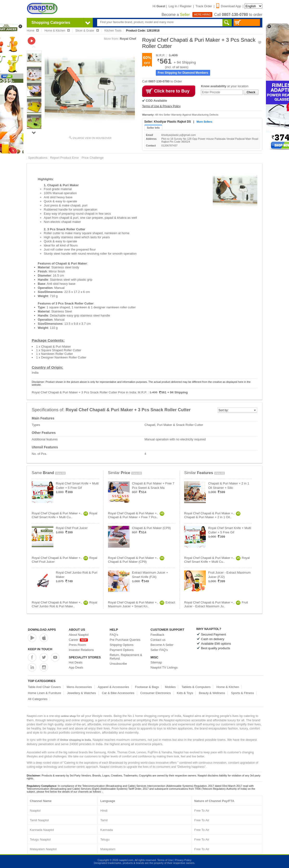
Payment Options (122, 650)
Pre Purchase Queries (125, 640)
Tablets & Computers (196, 687)
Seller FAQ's (159, 650)
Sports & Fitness (242, 693)
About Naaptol (79, 635)
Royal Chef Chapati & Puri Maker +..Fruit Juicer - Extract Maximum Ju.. (216, 604)
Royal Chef (128, 39)
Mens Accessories (79, 687)
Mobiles (170, 687)
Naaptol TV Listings (164, 667)
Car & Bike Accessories (118, 693)
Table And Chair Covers (44, 687)
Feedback (157, 635)
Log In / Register (180, 6)
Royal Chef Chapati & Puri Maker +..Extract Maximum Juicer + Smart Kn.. (142, 604)
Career (78, 640)
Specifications (38, 158)
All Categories (38, 699)
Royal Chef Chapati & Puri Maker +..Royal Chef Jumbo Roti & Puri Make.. (65, 604)
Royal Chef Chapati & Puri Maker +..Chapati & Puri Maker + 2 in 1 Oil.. (212, 515)
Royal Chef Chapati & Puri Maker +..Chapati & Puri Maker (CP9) (136, 560)
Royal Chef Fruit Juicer (72, 528)
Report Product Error (64, 158)
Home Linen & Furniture (44, 693)
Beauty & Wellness (212, 693)
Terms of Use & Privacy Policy (161, 106)
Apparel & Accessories (113, 687)
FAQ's (114, 635)
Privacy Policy (183, 860)
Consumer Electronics (155, 693)
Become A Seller (162, 645)
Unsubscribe (118, 664)
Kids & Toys (185, 693)
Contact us (158, 640)
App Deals (76, 667)
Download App (229, 6)
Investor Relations (81, 650)
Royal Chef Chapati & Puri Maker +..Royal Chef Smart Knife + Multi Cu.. (65, 515)
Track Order (204, 6)
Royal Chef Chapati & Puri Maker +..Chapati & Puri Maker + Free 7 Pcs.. (136, 515)
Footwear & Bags (147, 687)
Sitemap (156, 662)
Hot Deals (76, 662)
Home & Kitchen (228, 687)
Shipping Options (122, 645)
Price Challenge (93, 158)
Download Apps (42, 630)
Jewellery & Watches (82, 693)
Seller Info (153, 128)
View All (60, 473)
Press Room (77, 645)
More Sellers (204, 122)
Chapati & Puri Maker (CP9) (151, 528)
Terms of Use (165, 860)
